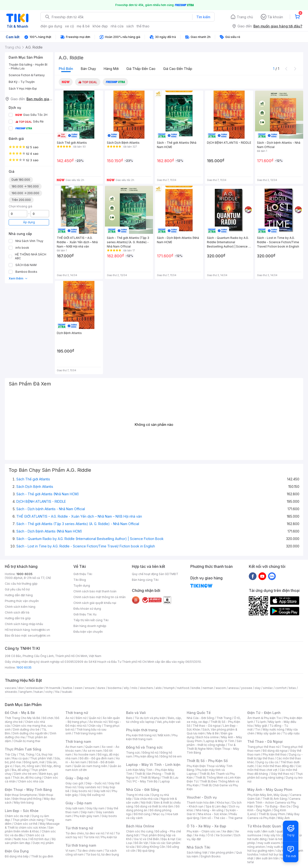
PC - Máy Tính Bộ (145, 781)
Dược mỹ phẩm (43, 843)
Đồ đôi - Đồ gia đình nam (97, 758)
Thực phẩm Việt (41, 758)
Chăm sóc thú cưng (140, 831)
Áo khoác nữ (98, 722)
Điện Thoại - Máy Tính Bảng (28, 790)
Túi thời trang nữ (79, 828)
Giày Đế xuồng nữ (93, 795)
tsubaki (67, 692)
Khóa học (223, 803)
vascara (10, 688)
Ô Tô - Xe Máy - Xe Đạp (206, 826)
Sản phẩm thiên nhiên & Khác (29, 829)
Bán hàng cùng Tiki (145, 580)
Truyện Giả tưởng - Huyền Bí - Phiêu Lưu (28, 66)
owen (79, 688)
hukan (39, 692)
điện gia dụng (51, 26)
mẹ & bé (83, 26)
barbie (68, 688)
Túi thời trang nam (81, 845)
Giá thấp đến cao (141, 69)
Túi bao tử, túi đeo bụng (102, 854)
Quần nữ (95, 718)
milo (134, 688)
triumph (169, 688)
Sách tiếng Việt (197, 852)
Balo (129, 718)
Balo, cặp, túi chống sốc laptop (154, 720)
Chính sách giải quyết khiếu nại (95, 603)
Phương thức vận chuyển (22, 601)
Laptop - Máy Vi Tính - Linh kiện (153, 765)
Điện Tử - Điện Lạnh (264, 713)
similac (268, 688)
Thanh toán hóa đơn (201, 803)
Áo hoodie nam (85, 754)
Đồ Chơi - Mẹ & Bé (20, 713)
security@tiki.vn (39, 635)
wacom (221, 688)
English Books (211, 856)
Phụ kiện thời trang (142, 730)
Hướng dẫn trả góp (18, 618)
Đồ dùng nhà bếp (17, 856)
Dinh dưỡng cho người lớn (30, 733)
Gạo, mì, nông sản (27, 766)
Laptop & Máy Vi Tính (219, 741)
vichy (49, 692)
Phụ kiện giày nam (87, 816)
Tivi (258, 729)
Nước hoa (21, 839)
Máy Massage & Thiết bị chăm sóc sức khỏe (32, 826)
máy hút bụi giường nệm (273, 849)
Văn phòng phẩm (222, 852)
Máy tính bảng (24, 803)
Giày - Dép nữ (77, 778)
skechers (146, 688)
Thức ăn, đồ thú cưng (27, 778)
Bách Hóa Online (140, 826)
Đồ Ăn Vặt (141, 843)
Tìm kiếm (203, 17)
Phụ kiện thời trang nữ (141, 735)
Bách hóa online (208, 737)
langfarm (26, 692)
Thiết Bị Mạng (150, 778)
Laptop (165, 781)
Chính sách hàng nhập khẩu (24, 624)
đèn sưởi (268, 831)
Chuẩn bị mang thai (27, 741)
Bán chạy (88, 69)
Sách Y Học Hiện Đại (23, 89)
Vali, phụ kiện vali (169, 722)
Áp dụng (29, 222)
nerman (208, 688)
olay (258, 688)
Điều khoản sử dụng (87, 609)
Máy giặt (261, 726)
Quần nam (92, 747)
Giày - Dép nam (79, 803)
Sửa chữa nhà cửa (146, 799)
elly (126, 688)
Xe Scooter (224, 835)
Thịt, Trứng (26, 754)
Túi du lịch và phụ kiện (150, 718)
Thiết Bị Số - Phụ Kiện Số (207, 761)
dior (21, 688)
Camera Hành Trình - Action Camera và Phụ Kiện (274, 803)
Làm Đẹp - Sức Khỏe (22, 811)
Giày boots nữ (81, 791)
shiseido (11, 692)
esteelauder (35, 688)
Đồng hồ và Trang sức (144, 747)
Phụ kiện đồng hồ (146, 756)
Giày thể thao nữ (282, 774)
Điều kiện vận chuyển (88, 632)
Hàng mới (111, 69)
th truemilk (53, 688)
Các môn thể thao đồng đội (275, 766)
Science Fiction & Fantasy (27, 75)
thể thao (143, 26)
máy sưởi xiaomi (279, 847)
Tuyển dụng (82, 586)
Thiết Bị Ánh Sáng (275, 799)
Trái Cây (11, 754)
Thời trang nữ (77, 713)
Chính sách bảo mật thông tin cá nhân (99, 597)
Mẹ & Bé (213, 733)
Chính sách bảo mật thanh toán (95, 591)
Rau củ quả (20, 758)
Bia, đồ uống (20, 770)
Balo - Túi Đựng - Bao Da (273, 806)
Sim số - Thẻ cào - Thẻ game (222, 818)
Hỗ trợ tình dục (40, 839)
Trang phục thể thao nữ (263, 747)
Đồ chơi (48, 718)
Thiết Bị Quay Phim (272, 814)
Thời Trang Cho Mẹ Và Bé (22, 718)
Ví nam (70, 851)
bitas (292, 688)
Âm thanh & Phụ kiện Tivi (264, 718)
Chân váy (95, 726)
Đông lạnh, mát (34, 762)
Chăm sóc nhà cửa (31, 781)
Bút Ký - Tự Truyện (22, 82)
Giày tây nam (95, 808)
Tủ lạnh (261, 722)
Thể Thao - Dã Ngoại (265, 741)
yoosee (247, 688)
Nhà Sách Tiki (199, 847)
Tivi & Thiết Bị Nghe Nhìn (211, 747)
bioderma (115, 688)
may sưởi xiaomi (269, 843)
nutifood (183, 688)
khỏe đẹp (100, 26)
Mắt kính (164, 735)
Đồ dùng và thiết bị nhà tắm (154, 806)
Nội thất (146, 803)
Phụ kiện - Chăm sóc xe (203, 831)
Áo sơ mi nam (93, 751)
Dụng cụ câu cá (267, 762)
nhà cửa (117, 26)
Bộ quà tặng (146, 851)
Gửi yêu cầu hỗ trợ (17, 589)
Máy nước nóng (273, 729)
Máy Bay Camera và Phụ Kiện (273, 816)
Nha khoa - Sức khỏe (212, 814)
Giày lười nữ (102, 791)
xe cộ (69, 26)
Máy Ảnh (284, 818)
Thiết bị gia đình (42, 856)
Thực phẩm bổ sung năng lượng (275, 776)
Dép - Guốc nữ (96, 783)
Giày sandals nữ (89, 787)
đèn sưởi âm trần (267, 858)
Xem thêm (18, 278)
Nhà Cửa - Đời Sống (143, 790)
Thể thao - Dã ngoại (207, 726)
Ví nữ (110, 833)
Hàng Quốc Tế (199, 713)
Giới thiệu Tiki (83, 574)
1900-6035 (24, 574)
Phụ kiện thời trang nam (152, 737)
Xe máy (200, 835)
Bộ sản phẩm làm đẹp (30, 841)
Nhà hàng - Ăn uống (210, 810)
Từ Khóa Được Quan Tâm (268, 826)
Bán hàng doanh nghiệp (90, 626)
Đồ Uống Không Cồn (151, 847)
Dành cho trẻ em (25, 774)
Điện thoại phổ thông (27, 799)
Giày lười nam (75, 808)
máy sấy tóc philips (277, 835)
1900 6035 (24, 667)
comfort (281, 688)
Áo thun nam (74, 747)
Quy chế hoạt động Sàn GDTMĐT (155, 574)
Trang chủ (245, 17)
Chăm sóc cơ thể (26, 824)
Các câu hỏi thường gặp (21, 584)
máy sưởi (254, 831)
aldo (159, 688)
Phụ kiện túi (109, 837)
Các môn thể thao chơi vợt (274, 768)
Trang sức (133, 753)
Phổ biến (66, 69)
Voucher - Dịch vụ (202, 797)
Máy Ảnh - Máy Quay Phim (270, 790)
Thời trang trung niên (88, 733)
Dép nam (87, 812)
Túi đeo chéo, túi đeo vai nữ (85, 833)
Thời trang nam (78, 741)
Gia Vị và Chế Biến (147, 839)
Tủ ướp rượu (291, 733)
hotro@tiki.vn (41, 630)
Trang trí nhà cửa (138, 795)
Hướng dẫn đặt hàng (19, 595)
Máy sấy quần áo (269, 733)
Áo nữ (69, 718)
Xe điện (228, 831)
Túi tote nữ (91, 837)
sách (130, 26)
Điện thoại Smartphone (21, 795)
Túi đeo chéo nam (90, 851)
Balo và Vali (136, 713)
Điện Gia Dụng (17, 851)
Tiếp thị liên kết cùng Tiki (91, 620)
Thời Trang (224, 718)
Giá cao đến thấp (178, 69)
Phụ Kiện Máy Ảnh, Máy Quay (268, 795)
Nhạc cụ (158, 814)
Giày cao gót (74, 783)
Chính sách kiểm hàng (20, 607)
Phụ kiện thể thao (275, 754)
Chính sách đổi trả (17, 612)
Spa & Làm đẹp (216, 806)
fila (57, 692)
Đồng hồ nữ (150, 753)
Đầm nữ (81, 718)
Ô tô (210, 835)
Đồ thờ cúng (142, 814)
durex (101, 688)
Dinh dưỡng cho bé (26, 729)
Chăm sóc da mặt (17, 816)
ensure (90, 688)
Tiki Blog (80, 580)
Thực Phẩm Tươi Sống (23, 749)
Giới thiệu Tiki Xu (85, 614)
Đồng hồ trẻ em (171, 756)
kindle (196, 688)
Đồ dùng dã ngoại (275, 751)
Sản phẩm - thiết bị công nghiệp (214, 743)
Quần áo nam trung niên (90, 766)
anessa (234, 688)
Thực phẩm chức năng (28, 820)
